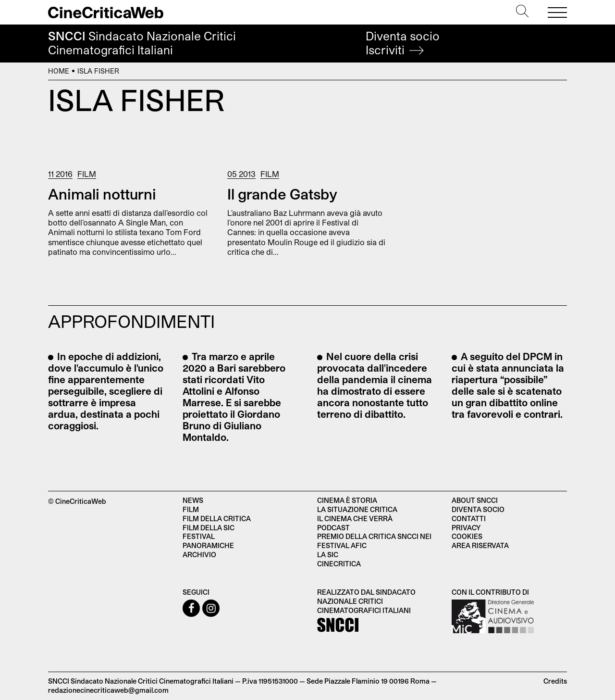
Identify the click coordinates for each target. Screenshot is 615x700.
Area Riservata (480, 545)
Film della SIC (209, 528)
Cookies (467, 536)
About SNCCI (475, 500)
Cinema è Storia (347, 500)
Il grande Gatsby (282, 194)
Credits (555, 681)
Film (87, 174)
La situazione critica (357, 509)
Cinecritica (339, 564)
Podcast (333, 528)
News (193, 500)
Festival (199, 536)
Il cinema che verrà (355, 519)
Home (59, 71)
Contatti (469, 519)
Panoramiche (208, 545)
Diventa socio (403, 43)
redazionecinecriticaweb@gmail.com (108, 690)
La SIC (328, 555)
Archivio (199, 555)
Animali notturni (102, 194)
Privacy (466, 528)
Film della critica (217, 519)
